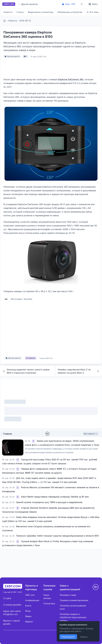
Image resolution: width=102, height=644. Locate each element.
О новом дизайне (12, 605)
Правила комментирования (74, 600)
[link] (34, 441)
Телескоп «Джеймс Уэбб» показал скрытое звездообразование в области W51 (58, 536)
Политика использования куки (73, 607)
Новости (8, 12)
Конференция (32, 600)
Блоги (28, 606)
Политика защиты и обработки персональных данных (73, 617)
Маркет (29, 622)
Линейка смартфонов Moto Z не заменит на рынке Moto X (79, 371)
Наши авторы (47, 597)
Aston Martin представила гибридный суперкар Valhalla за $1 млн (55, 497)
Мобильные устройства (70, 12)
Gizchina (28, 299)
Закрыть (84, 637)
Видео (28, 616)
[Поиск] (82, 4)
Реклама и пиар (68, 595)
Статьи (20, 12)
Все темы (93, 12)
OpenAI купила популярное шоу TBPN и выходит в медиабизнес (49, 502)
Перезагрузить (68, 637)
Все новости (91, 434)
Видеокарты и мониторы (41, 12)
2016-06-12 (25, 21)
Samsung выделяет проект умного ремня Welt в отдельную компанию (26, 371)
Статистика (49, 603)
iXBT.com (30, 595)
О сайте (7, 598)
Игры (28, 611)
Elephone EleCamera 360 (71, 79)
